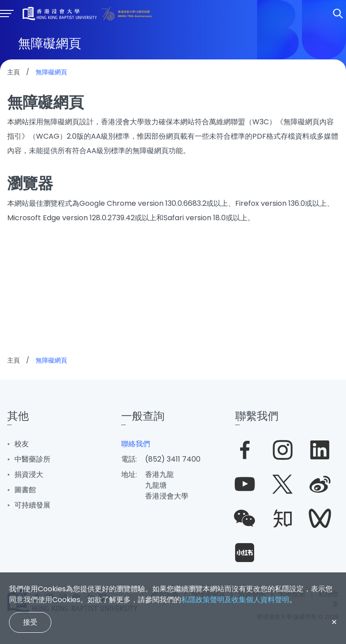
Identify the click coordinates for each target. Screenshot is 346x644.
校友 (22, 444)
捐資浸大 (29, 474)
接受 (30, 622)
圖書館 (25, 490)
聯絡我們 (136, 444)
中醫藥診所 (32, 459)
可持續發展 (32, 505)
